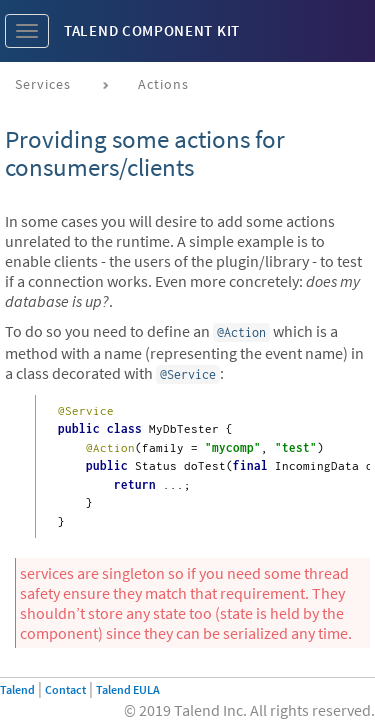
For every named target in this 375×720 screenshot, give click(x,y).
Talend (17, 689)
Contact (65, 689)
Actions (163, 84)
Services (43, 84)
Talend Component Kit (152, 30)
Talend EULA (128, 689)
